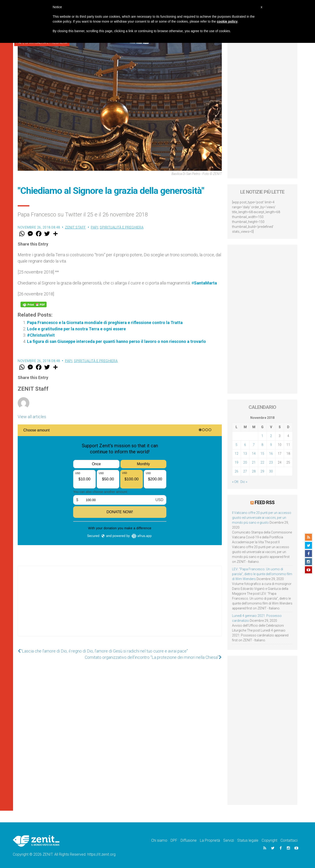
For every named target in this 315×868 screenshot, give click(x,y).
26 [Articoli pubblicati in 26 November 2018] (236, 471)
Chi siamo (159, 840)
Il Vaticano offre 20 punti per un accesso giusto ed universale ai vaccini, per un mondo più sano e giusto (262, 518)
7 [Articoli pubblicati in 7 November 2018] (254, 445)
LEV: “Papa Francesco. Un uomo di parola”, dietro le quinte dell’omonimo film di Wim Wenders (262, 574)
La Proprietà (210, 840)
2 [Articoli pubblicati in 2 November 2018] (271, 436)
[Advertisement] (120, 606)
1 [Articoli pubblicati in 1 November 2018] (262, 436)
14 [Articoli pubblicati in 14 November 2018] (254, 454)
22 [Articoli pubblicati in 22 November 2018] (262, 462)
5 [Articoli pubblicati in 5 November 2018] (236, 445)
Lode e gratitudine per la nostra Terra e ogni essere (76, 329)
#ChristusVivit (41, 335)
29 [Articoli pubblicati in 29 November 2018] (262, 471)
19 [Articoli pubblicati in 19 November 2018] (236, 462)
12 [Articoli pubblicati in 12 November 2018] (236, 454)
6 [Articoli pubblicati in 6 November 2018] (245, 445)
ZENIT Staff (75, 227)
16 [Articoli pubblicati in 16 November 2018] (271, 454)
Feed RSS (265, 502)
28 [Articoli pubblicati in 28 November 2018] (254, 471)
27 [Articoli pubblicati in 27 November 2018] (245, 471)
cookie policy (227, 21)
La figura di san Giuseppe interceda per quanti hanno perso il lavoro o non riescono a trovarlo (116, 341)
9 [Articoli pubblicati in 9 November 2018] (271, 445)
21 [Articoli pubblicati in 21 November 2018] (254, 462)
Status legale (248, 840)
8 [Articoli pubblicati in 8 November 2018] (262, 445)
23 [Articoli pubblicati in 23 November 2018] (271, 462)
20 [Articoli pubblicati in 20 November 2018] (245, 462)
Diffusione (189, 840)
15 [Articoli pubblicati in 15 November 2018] (262, 454)
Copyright (269, 840)
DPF (174, 840)
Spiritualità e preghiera (122, 227)
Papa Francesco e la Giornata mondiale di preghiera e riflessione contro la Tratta (105, 323)
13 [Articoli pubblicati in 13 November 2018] (245, 454)
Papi (94, 227)
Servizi (229, 840)
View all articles (32, 417)
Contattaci (289, 840)
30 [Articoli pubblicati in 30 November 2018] (271, 471)
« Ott (235, 482)
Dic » (244, 482)
